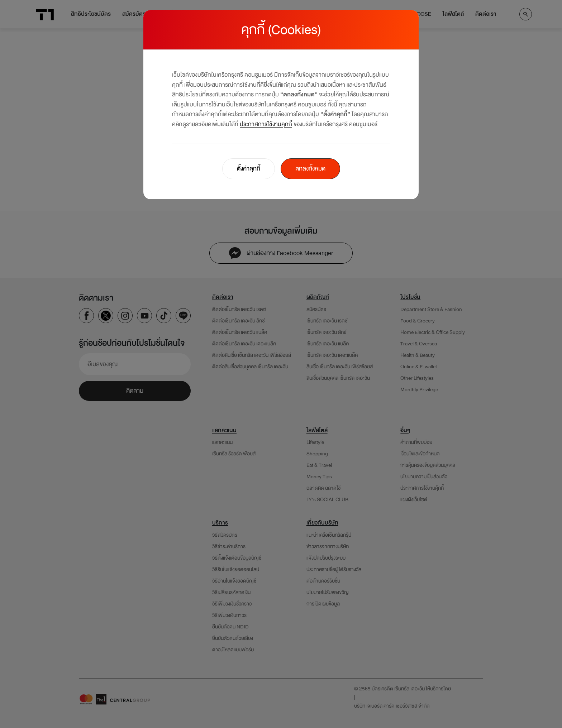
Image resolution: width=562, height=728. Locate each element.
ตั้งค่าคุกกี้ (249, 169)
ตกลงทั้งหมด (310, 169)
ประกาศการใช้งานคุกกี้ (266, 124)
